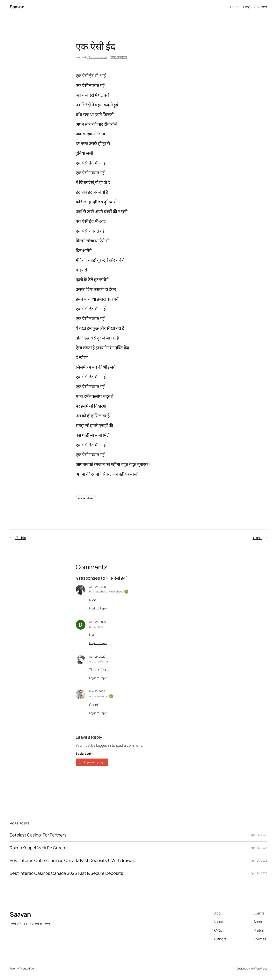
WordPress (261, 968)
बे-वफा (257, 538)
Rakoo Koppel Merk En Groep (37, 848)
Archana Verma (98, 57)
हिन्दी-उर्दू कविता (119, 57)
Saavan (17, 7)
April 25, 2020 (97, 587)
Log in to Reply (98, 608)
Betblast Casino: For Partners (38, 835)
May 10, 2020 (97, 691)
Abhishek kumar (101, 696)
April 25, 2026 (259, 835)
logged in (104, 745)
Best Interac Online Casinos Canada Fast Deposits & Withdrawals (73, 861)
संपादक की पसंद (86, 498)
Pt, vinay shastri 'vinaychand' (109, 591)
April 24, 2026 (259, 861)
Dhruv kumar (97, 627)
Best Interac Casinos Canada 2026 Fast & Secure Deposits (66, 873)
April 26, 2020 (98, 622)
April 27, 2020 (97, 657)
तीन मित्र (21, 538)
